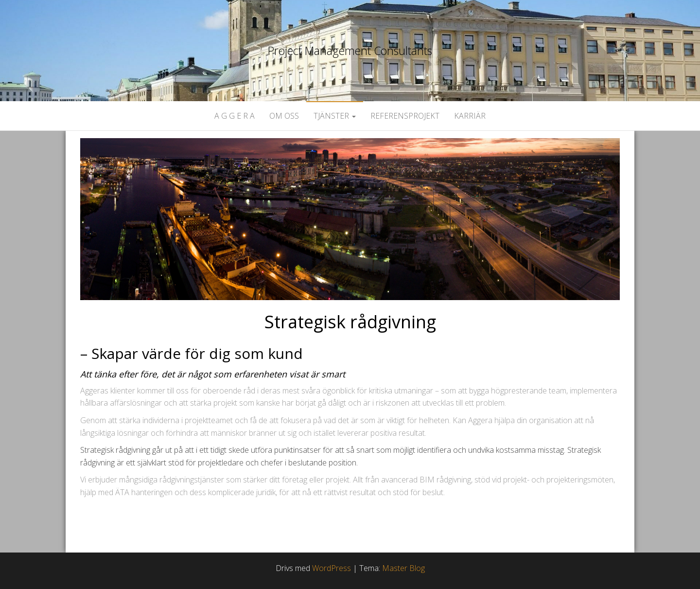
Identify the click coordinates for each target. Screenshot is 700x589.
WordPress (332, 568)
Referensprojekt (405, 116)
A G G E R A (235, 116)
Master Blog (403, 568)
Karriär (470, 116)
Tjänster (335, 116)
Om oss (284, 116)
